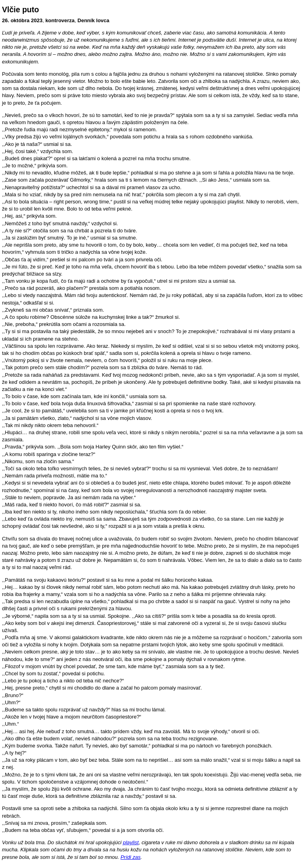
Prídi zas (130, 857)
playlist (131, 842)
